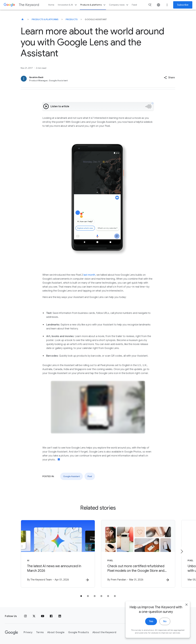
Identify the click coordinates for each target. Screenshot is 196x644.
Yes (151, 625)
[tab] (81, 596)
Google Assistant (72, 476)
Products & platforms (93, 5)
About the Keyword (104, 632)
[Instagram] (25, 616)
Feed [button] (134, 5)
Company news (119, 5)
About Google (56, 632)
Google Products (78, 632)
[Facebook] (51, 616)
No (165, 625)
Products (72, 19)
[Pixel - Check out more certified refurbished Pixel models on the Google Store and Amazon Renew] (138, 554)
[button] (169, 78)
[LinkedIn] (60, 616)
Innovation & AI (68, 5)
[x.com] (34, 616)
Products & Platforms (45, 19)
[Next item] (182, 551)
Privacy (28, 632)
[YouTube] (43, 616)
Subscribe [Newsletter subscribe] (183, 5)
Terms (40, 632)
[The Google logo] (11, 633)
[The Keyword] (23, 19)
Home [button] (51, 5)
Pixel (90, 476)
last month (89, 275)
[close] (187, 608)
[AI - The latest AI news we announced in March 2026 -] (58, 554)
